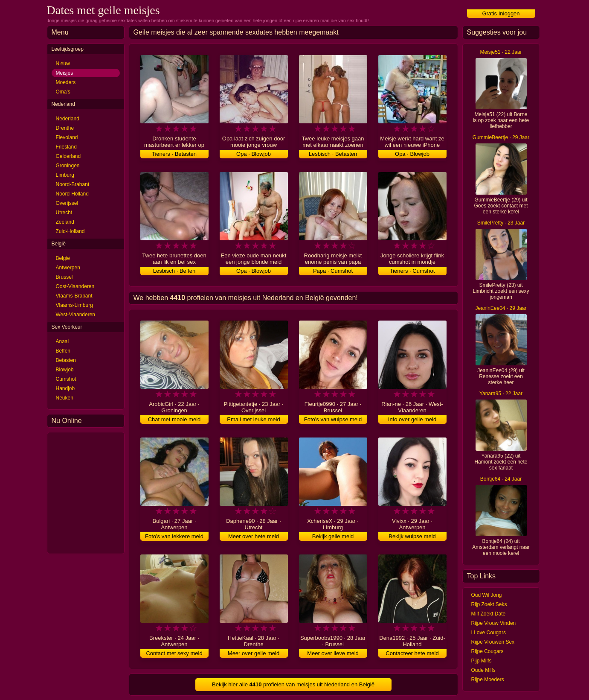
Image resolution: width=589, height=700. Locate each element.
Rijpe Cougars (487, 651)
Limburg (65, 175)
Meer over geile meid (254, 653)
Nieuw (63, 64)
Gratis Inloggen (501, 13)
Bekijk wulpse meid (412, 536)
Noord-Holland (72, 194)
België (63, 258)
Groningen (68, 166)
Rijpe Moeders (488, 680)
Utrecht (64, 213)
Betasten (66, 360)
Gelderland (68, 156)
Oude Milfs (483, 670)
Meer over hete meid (254, 536)
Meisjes (65, 73)
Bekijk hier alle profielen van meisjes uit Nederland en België (293, 684)
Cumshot (66, 379)
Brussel (64, 277)
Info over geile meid (412, 419)
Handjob (65, 388)
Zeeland (65, 222)
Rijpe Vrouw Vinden (494, 623)
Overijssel (67, 203)
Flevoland (67, 137)
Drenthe (65, 128)
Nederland (68, 119)
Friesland (66, 147)
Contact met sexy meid (174, 653)
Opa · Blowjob (254, 154)
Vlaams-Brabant (74, 296)
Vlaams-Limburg (74, 305)
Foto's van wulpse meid (333, 419)
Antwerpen (68, 268)
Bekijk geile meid (333, 536)
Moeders (66, 82)
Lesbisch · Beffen (174, 271)
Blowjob (65, 370)
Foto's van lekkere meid (174, 536)
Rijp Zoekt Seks (489, 604)
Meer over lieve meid (333, 653)
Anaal (62, 341)
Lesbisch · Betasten (333, 154)
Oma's (63, 92)
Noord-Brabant (73, 184)
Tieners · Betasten (174, 154)
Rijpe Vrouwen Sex (493, 642)
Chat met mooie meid (174, 419)
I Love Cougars (489, 633)
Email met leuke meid (253, 419)
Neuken (65, 398)
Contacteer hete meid (412, 653)
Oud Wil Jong (487, 595)
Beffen (63, 351)
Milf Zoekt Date (489, 614)
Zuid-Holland (70, 231)
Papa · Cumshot (333, 271)
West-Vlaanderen (76, 315)
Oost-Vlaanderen (75, 286)
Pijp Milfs (482, 661)
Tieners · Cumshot (412, 271)
